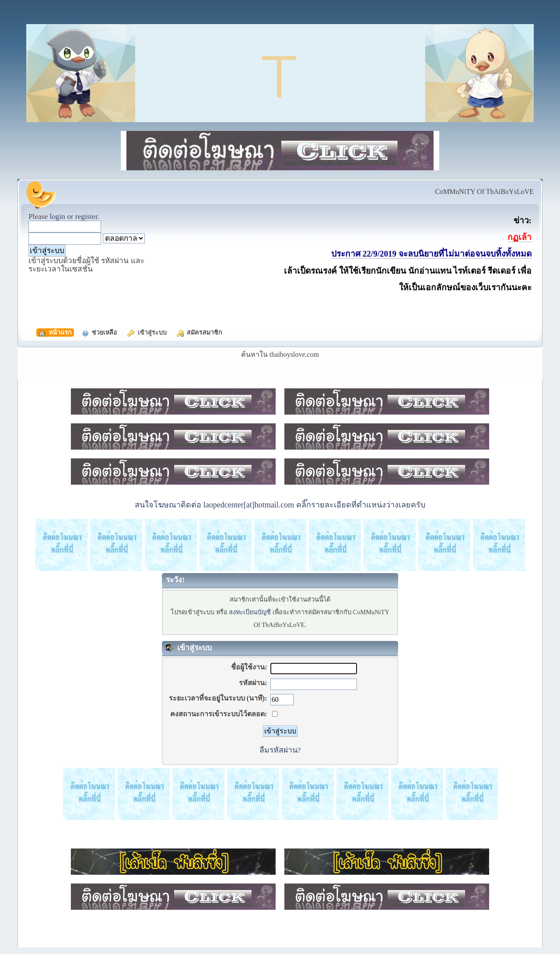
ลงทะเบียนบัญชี (250, 612)
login (57, 216)
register (86, 216)
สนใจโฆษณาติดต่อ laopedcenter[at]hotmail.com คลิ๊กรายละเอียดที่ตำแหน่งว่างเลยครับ (280, 505)
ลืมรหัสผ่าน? (280, 750)
